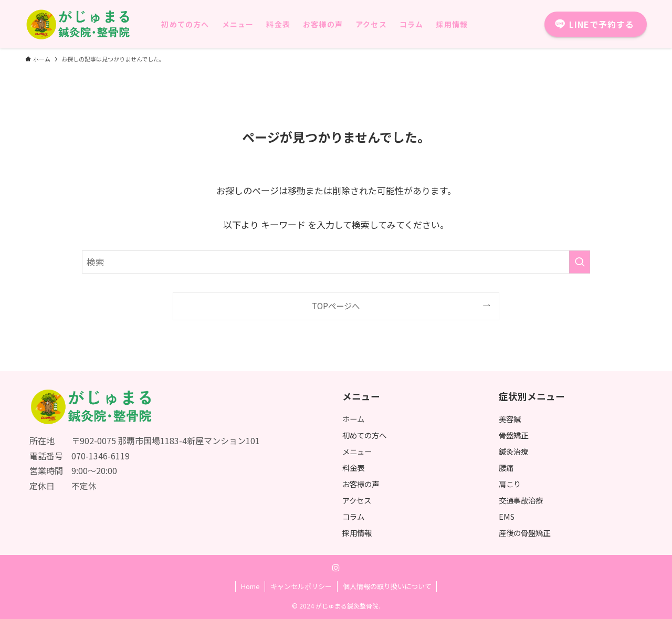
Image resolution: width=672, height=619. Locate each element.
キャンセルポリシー (301, 586)
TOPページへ (336, 306)
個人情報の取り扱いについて (387, 586)
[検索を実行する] (580, 262)
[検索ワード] (336, 262)
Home (250, 586)
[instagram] (336, 568)
